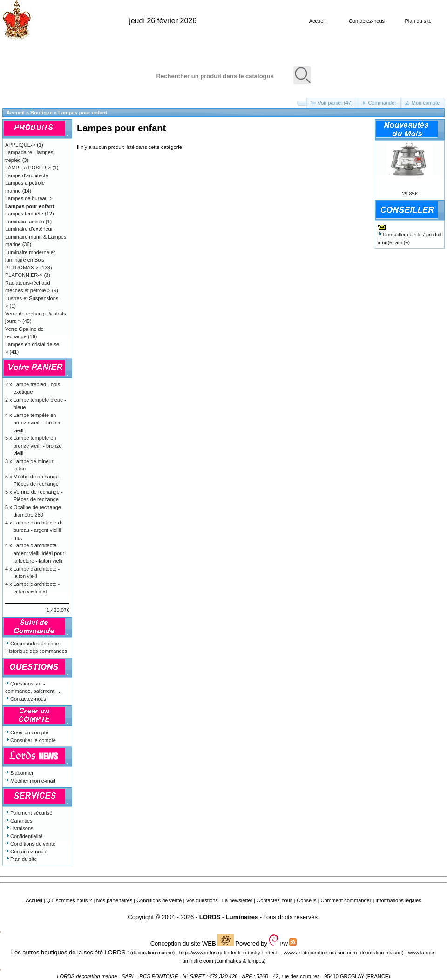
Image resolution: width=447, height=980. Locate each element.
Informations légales (398, 900)
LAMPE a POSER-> (28, 168)
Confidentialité (24, 836)
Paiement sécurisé (29, 813)
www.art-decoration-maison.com (320, 953)
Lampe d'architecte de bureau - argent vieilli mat (39, 530)
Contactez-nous (367, 21)
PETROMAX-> (22, 268)
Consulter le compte (30, 740)
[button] (303, 103)
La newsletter (237, 900)
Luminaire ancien (25, 222)
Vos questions (202, 900)
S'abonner (19, 773)
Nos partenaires (115, 900)
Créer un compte (27, 732)
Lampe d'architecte (27, 175)
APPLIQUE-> (20, 145)
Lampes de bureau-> (29, 198)
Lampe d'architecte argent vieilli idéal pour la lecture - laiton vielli (39, 553)
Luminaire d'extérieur (29, 229)
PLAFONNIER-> (24, 275)
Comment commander (346, 900)
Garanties (19, 821)
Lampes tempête (24, 214)
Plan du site (418, 21)
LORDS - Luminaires (229, 917)
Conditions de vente (30, 844)
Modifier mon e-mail (30, 781)
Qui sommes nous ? (69, 900)
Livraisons (19, 828)
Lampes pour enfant (83, 113)
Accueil (317, 21)
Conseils (306, 900)
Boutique (41, 113)
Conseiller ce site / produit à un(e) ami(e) (410, 235)
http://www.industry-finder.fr (210, 953)
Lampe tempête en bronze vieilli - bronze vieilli (38, 423)
